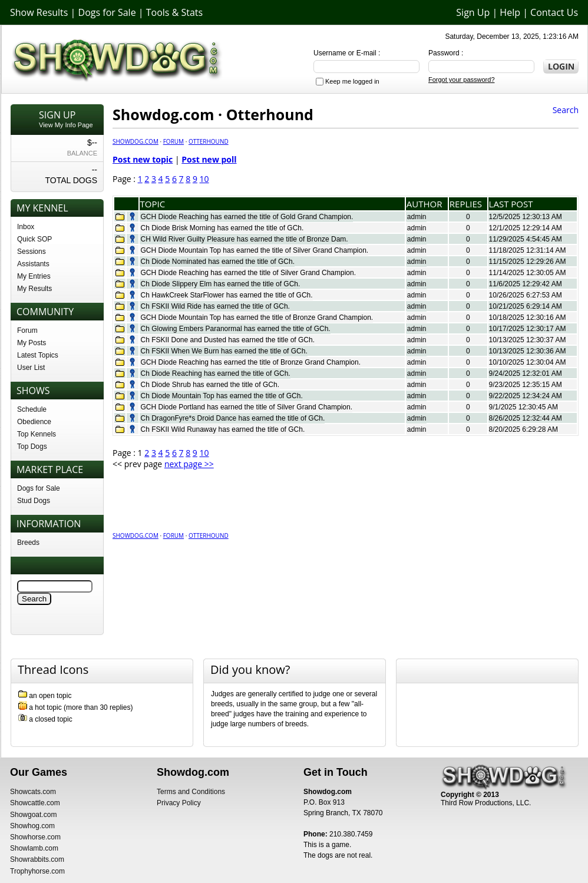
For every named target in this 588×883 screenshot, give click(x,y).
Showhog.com (32, 826)
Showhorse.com (35, 837)
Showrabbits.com (37, 859)
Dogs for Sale (107, 12)
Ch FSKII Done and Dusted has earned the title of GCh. (228, 340)
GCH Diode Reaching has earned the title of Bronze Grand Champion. (251, 362)
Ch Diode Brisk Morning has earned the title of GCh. (222, 228)
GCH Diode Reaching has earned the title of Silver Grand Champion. (249, 273)
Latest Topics (38, 355)
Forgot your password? (462, 80)
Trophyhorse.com (37, 871)
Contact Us (554, 12)
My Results (34, 289)
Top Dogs (32, 447)
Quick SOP (34, 239)
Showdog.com (136, 141)
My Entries (34, 276)
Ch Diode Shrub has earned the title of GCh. (210, 385)
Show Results (39, 12)
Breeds (28, 543)
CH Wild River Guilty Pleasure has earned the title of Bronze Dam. (245, 239)
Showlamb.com (34, 848)
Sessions (32, 252)
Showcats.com (33, 792)
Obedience (34, 422)
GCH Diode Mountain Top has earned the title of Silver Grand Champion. (255, 250)
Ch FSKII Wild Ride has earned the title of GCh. (215, 306)
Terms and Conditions (191, 792)
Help (510, 12)
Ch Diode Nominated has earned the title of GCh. (218, 262)
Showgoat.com (33, 815)
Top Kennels (37, 434)
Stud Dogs (34, 501)
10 (204, 179)
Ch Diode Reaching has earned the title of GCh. (216, 373)
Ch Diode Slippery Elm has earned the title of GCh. (221, 284)
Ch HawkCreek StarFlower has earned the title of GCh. (227, 295)
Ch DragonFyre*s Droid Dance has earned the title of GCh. (233, 418)
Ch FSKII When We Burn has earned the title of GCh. (224, 351)
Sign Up (473, 12)
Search (566, 110)
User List (31, 368)
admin (417, 217)
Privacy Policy (179, 803)
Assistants (33, 264)
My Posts (32, 343)
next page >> (189, 464)
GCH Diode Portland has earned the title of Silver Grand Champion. (247, 407)
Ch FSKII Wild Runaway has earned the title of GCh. (223, 429)
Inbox (26, 227)
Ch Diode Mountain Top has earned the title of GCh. (222, 396)
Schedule (32, 409)
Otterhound (209, 141)
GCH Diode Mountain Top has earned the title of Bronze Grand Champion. (257, 318)
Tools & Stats (174, 12)
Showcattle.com (35, 803)
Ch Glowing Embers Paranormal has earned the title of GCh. (236, 329)
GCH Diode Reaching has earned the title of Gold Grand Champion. (247, 217)
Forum (27, 330)
